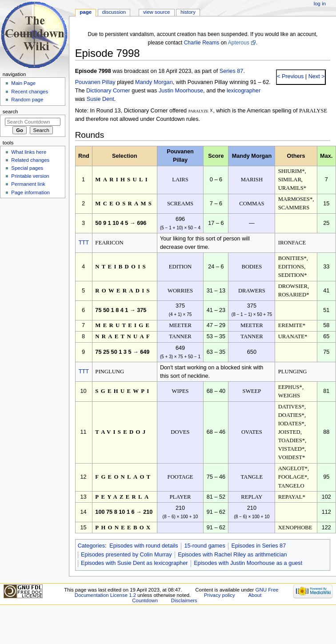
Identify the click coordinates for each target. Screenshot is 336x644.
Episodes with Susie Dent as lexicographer (134, 563)
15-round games (204, 546)
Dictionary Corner (108, 91)
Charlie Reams (202, 43)
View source (156, 12)
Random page (27, 100)
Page (86, 12)
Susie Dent (100, 99)
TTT (84, 243)
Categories (91, 546)
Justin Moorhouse (181, 91)
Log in (320, 4)
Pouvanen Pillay (95, 82)
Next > (316, 76)
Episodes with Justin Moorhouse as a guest (248, 563)
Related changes (30, 160)
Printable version (30, 176)
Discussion (114, 12)
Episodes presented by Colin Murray (126, 555)
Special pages (27, 168)
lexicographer (244, 91)
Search (10, 112)
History (188, 12)
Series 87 (232, 71)
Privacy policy (220, 595)
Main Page (23, 83)
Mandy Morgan (154, 82)
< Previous (290, 76)
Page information (30, 192)
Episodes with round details (144, 546)
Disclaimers (184, 600)
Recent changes (30, 92)
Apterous (239, 43)
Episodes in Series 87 (258, 546)
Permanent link (28, 184)
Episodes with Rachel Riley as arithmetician (232, 555)
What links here (29, 152)
